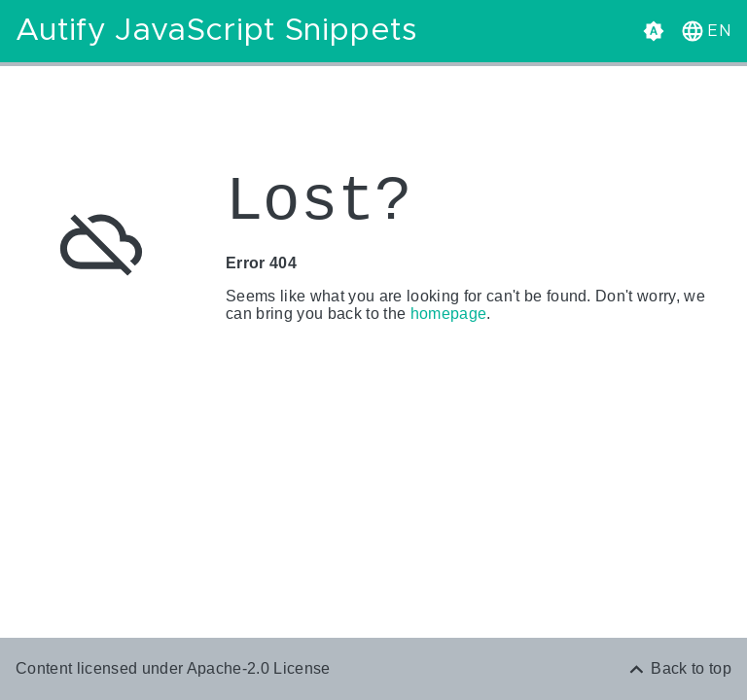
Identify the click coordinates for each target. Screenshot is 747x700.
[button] (704, 31)
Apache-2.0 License (259, 668)
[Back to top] (679, 668)
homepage (449, 314)
